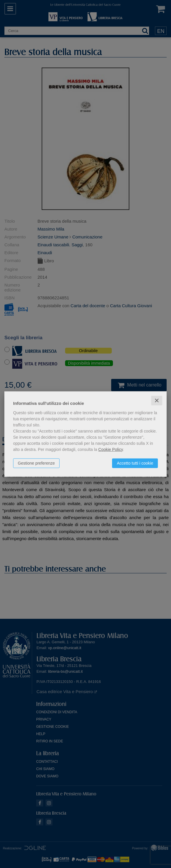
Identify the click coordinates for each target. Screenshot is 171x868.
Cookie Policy (111, 449)
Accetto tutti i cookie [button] (135, 463)
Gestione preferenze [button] (36, 463)
